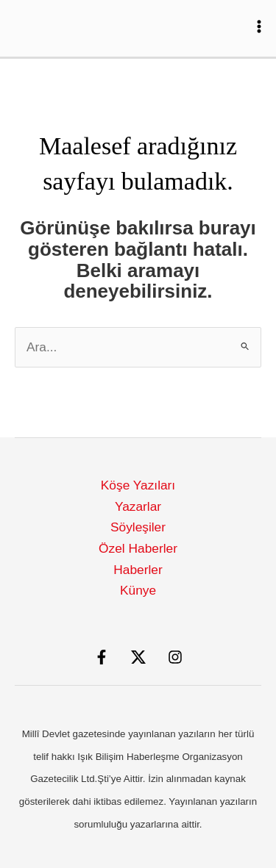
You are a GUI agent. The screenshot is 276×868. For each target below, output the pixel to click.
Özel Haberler (138, 548)
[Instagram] (175, 657)
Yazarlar (138, 506)
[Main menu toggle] (259, 26)
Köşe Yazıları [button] (138, 485)
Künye (138, 590)
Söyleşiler (138, 527)
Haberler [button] (138, 570)
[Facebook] (102, 657)
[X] (138, 657)
